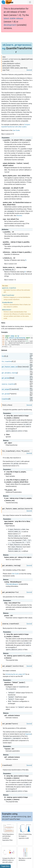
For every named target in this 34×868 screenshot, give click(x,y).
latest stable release (13, 18)
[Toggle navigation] (30, 2)
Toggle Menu (5, 866)
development (10, 25)
